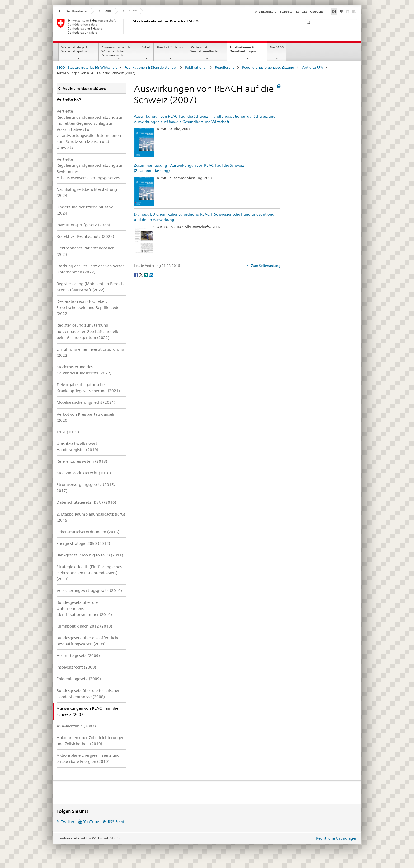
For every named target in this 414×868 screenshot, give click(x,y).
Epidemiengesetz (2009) (79, 679)
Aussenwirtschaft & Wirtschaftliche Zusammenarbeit (116, 51)
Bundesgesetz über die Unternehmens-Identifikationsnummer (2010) (84, 608)
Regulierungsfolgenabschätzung (268, 67)
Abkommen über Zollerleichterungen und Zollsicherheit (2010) (90, 741)
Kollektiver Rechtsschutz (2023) (85, 236)
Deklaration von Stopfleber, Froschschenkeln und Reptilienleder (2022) (89, 307)
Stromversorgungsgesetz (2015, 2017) (86, 488)
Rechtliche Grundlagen (337, 838)
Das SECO (277, 47)
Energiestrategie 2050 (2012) (83, 543)
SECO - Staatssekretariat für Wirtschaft (87, 67)
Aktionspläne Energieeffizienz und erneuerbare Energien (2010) (88, 758)
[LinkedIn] (151, 274)
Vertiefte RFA (312, 67)
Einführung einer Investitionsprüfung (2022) (90, 352)
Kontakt (301, 12)
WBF (105, 11)
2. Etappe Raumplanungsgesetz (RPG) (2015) (91, 517)
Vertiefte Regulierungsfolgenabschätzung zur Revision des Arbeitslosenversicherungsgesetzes (90, 168)
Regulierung (225, 67)
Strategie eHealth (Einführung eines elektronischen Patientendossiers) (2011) (89, 573)
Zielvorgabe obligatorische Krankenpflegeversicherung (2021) (88, 388)
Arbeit (146, 47)
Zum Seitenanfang (265, 266)
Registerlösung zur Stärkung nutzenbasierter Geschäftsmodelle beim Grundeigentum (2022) (88, 331)
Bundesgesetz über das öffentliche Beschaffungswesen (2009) (88, 641)
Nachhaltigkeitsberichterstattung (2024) (87, 192)
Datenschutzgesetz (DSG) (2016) (86, 502)
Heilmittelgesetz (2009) (78, 655)
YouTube (91, 822)
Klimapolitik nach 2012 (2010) (84, 626)
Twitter (68, 822)
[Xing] (146, 274)
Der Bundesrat (74, 11)
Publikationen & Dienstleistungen (248, 51)
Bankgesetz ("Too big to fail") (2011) (90, 555)
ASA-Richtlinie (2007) (76, 726)
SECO (130, 11)
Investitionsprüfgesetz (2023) (83, 225)
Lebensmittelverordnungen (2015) (88, 532)
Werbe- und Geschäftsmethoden (204, 49)
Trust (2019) (68, 432)
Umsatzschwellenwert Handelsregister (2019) (77, 447)
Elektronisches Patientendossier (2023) (85, 251)
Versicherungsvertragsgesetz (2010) (89, 590)
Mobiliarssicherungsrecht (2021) (86, 402)
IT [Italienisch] (348, 11)
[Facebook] (136, 274)
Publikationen (196, 67)
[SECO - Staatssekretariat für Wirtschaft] (132, 26)
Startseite (286, 12)
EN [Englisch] (355, 11)
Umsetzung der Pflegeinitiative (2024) (85, 210)
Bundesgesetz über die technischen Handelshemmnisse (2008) (88, 694)
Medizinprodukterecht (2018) (84, 473)
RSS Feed (116, 822)
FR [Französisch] (341, 11)
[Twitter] (141, 274)
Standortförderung (170, 47)
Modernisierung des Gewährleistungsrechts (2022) (84, 370)
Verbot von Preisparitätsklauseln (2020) (86, 417)
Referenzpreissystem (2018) (82, 461)
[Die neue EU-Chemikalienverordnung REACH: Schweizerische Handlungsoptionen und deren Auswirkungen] (144, 240)
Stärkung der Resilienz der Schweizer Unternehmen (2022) (90, 269)
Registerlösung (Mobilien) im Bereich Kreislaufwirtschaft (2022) (90, 287)
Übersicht (317, 12)
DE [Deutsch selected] (334, 11)
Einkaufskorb (268, 12)
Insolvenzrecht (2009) (76, 667)
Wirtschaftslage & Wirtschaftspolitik (74, 49)
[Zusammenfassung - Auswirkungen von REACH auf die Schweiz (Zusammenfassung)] (144, 191)
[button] (309, 22)
